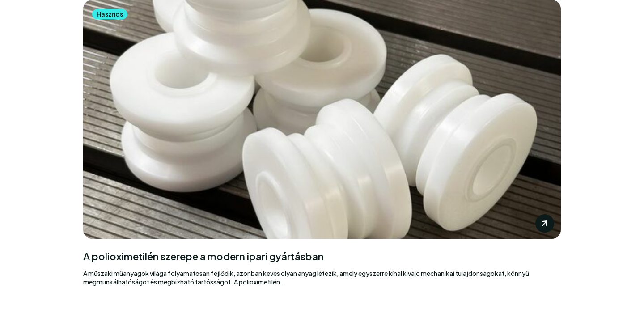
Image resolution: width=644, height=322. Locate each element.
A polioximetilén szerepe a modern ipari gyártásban (203, 257)
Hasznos (110, 14)
